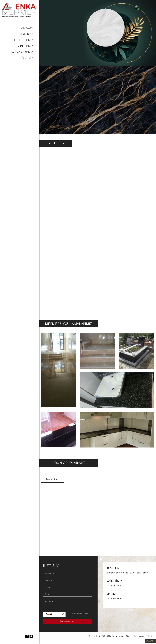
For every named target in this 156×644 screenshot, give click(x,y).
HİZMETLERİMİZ (23, 40)
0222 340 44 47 (131, 583)
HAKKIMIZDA (25, 34)
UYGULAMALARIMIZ (21, 52)
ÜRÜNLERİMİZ (24, 46)
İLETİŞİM (28, 58)
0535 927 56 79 (131, 596)
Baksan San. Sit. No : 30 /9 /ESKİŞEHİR (131, 570)
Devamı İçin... (53, 479)
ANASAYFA (27, 28)
